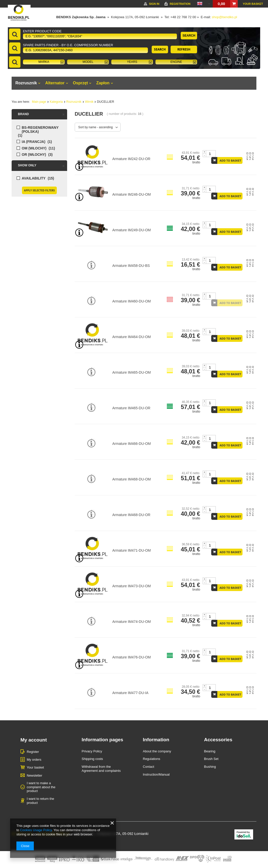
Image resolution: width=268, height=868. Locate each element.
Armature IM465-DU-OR (131, 408)
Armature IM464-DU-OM (131, 337)
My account (34, 740)
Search (189, 36)
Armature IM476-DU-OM (131, 657)
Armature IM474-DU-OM (131, 622)
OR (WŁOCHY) (34, 155)
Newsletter (34, 775)
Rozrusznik (26, 83)
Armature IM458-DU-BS (131, 266)
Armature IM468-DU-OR (131, 515)
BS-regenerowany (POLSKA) (40, 130)
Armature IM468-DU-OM (131, 479)
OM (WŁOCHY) (34, 148)
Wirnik (89, 102)
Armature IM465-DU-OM (131, 372)
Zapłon (103, 83)
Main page (39, 102)
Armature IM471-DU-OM (131, 550)
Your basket (253, 4)
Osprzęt (81, 83)
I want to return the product (40, 801)
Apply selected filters (39, 190)
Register (33, 752)
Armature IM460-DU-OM (131, 301)
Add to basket (230, 160)
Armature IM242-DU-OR (131, 159)
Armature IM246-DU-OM (131, 194)
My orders (34, 760)
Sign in (154, 4)
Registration (180, 4)
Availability (34, 178)
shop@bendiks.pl (224, 17)
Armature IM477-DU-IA (130, 693)
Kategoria (56, 102)
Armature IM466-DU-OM (131, 444)
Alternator (55, 83)
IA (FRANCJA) (34, 142)
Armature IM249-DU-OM (131, 230)
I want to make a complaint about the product (41, 787)
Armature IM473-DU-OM (131, 586)
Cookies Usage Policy (36, 830)
